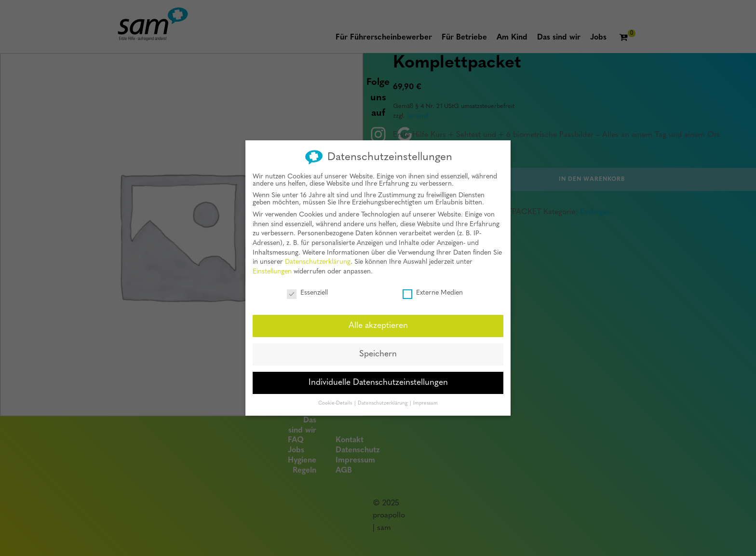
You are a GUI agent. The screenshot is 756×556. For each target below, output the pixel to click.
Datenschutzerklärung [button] (383, 402)
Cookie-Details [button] (336, 402)
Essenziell (307, 292)
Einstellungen (272, 271)
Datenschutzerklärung (318, 261)
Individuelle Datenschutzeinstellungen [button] (378, 382)
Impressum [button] (425, 402)
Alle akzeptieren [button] (378, 325)
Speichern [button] (378, 353)
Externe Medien (433, 292)
